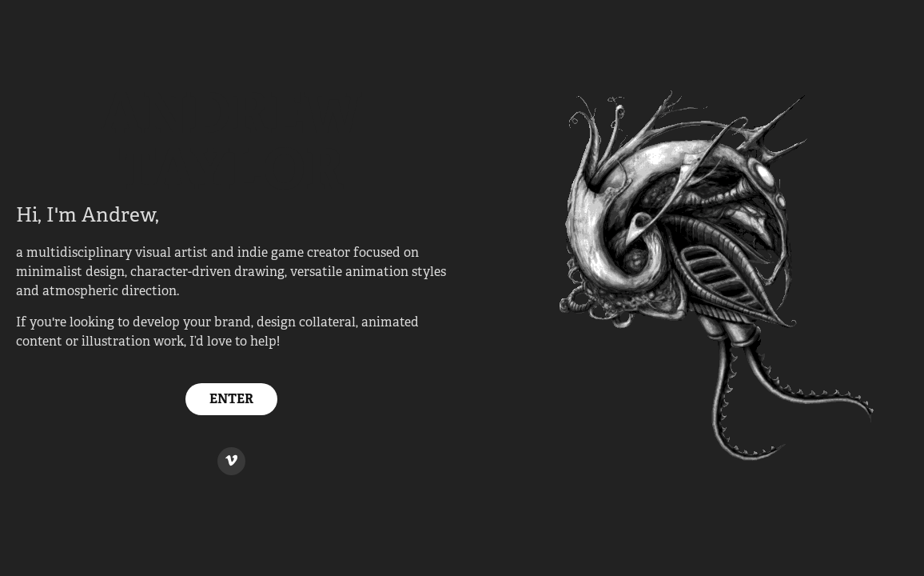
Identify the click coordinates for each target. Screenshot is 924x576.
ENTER (231, 399)
